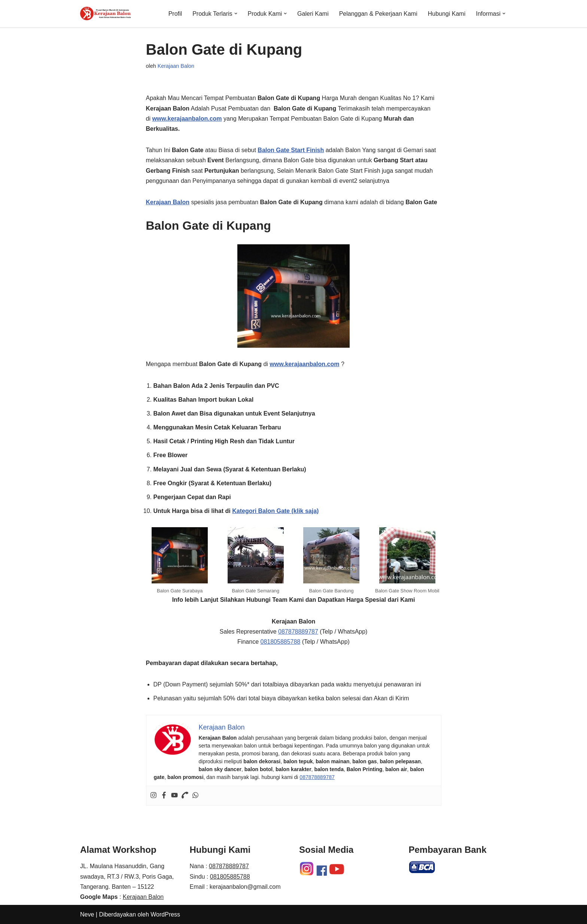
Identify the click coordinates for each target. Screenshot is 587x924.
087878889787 (298, 632)
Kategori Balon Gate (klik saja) (275, 511)
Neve (87, 914)
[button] (236, 13)
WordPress (165, 914)
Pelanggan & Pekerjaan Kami (378, 14)
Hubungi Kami (447, 14)
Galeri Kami (313, 14)
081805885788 (280, 642)
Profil (175, 14)
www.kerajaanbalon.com (187, 119)
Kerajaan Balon (176, 66)
